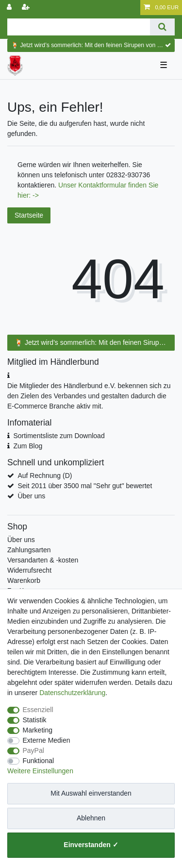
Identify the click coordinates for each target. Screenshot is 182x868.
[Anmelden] (10, 8)
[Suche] (162, 27)
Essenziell (38, 710)
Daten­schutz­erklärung (72, 693)
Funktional (39, 761)
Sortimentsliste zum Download (59, 436)
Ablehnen (91, 818)
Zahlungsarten (29, 550)
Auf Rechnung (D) (45, 476)
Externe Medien (47, 740)
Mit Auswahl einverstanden (91, 793)
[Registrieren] (27, 8)
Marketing (38, 730)
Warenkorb (24, 580)
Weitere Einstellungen (40, 771)
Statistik (35, 720)
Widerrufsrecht (29, 570)
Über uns (31, 496)
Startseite (29, 215)
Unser (68, 185)
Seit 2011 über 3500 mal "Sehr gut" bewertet (85, 486)
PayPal (33, 750)
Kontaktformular (103, 185)
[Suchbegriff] (79, 27)
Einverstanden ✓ (91, 845)
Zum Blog (28, 446)
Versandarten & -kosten (43, 560)
